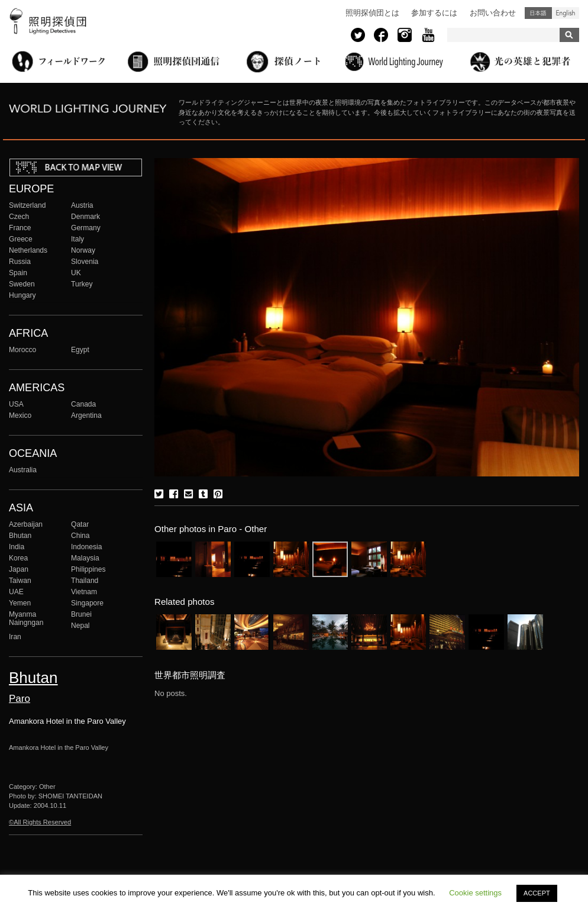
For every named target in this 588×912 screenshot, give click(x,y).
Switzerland (27, 205)
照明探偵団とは (372, 13)
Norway (83, 250)
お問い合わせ (493, 13)
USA (16, 404)
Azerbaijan (26, 524)
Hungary (22, 295)
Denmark (85, 217)
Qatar (80, 524)
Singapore (87, 603)
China (80, 536)
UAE (16, 592)
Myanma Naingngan (26, 618)
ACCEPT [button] (537, 893)
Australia (23, 470)
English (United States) (566, 13)
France (20, 228)
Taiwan (20, 581)
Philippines (88, 569)
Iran (15, 637)
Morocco (22, 350)
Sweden (22, 284)
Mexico (20, 415)
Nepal (80, 626)
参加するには (434, 13)
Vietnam (84, 592)
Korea (18, 558)
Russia (20, 262)
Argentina (86, 415)
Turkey (82, 284)
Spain (18, 273)
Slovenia (85, 262)
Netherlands (28, 250)
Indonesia (86, 547)
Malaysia (85, 558)
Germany (86, 228)
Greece (21, 239)
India (17, 547)
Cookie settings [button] (475, 893)
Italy (77, 239)
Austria (82, 205)
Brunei (81, 614)
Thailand (85, 581)
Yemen (20, 603)
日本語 (538, 13)
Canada (83, 404)
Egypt (80, 350)
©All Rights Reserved (40, 822)
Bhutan (20, 536)
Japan (19, 569)
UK (76, 273)
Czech (19, 217)
